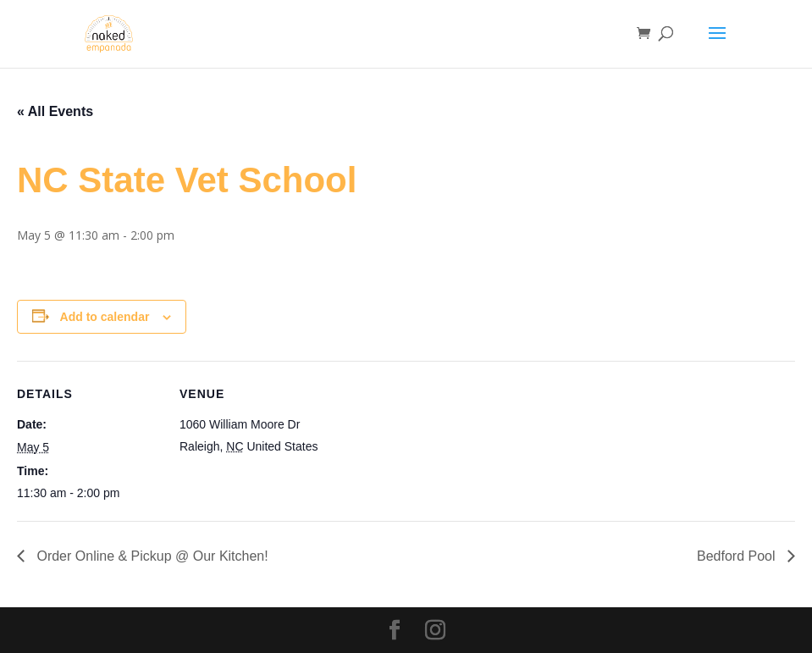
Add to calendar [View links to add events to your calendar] (105, 317)
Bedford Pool (738, 556)
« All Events (55, 111)
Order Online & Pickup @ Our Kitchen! (151, 556)
